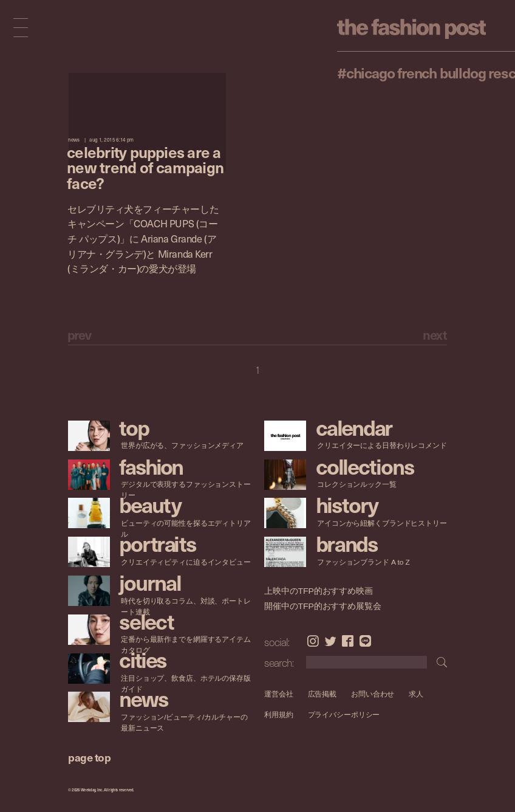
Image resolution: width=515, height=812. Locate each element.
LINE (365, 641)
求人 (417, 694)
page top (89, 757)
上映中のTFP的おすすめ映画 (319, 591)
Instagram (313, 641)
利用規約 (279, 714)
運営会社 (279, 694)
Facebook (348, 641)
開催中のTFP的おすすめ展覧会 (323, 606)
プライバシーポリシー (344, 714)
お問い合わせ (373, 694)
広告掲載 (322, 694)
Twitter (331, 641)
